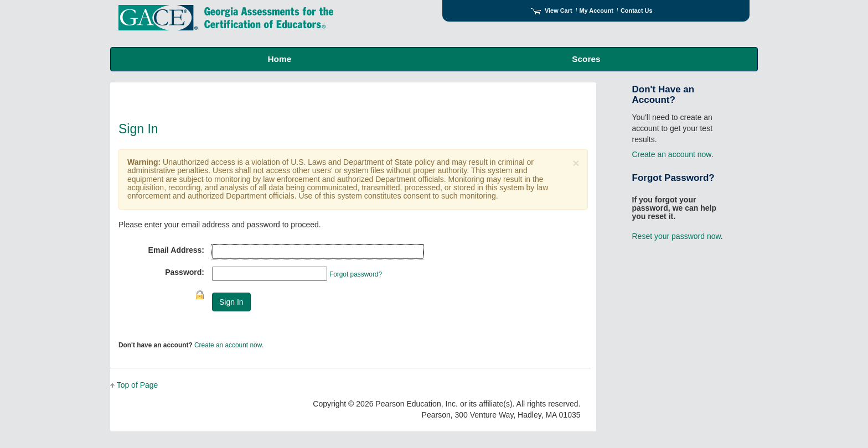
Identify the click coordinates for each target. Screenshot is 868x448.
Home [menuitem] (279, 59)
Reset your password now (676, 236)
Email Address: (176, 250)
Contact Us (637, 11)
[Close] (576, 163)
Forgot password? (356, 274)
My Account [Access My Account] (596, 11)
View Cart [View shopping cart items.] (551, 11)
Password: (185, 272)
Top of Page (138, 385)
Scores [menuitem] (586, 59)
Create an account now (228, 345)
